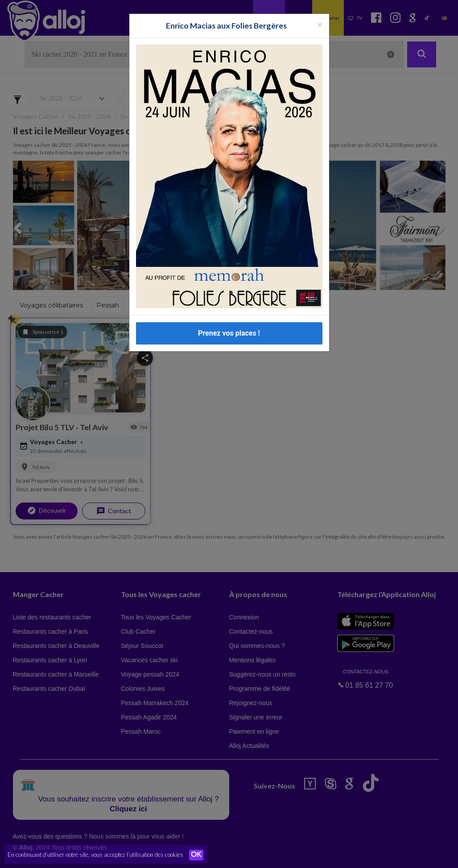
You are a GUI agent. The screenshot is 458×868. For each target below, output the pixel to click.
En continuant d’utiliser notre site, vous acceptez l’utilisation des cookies (95, 855)
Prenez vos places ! (229, 333)
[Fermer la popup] (320, 24)
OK (196, 855)
